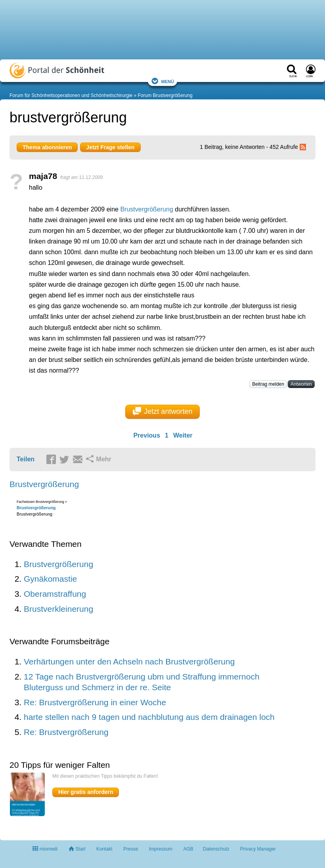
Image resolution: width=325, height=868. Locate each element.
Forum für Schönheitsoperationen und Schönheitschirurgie (71, 95)
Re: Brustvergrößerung (66, 732)
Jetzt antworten (163, 411)
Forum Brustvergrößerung (165, 95)
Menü (162, 81)
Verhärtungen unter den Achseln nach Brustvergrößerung (129, 661)
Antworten (301, 384)
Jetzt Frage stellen (110, 147)
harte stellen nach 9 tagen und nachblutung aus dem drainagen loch (149, 717)
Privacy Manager (258, 849)
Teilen (26, 459)
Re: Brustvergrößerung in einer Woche (95, 702)
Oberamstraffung (55, 594)
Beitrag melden (268, 384)
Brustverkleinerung (58, 609)
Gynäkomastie (50, 579)
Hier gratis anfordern (86, 792)
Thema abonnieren (47, 147)
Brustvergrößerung (146, 209)
